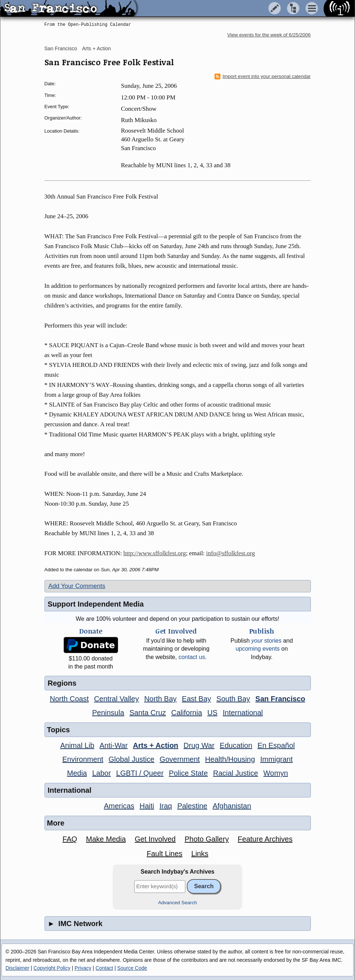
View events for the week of (269, 35)
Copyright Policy (52, 968)
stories (267, 641)
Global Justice (132, 759)
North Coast (70, 699)
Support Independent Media (96, 604)
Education (236, 745)
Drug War (199, 745)
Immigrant (276, 759)
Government (180, 759)
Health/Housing (230, 759)
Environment (83, 759)
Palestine (192, 806)
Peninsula (108, 713)
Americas (119, 806)
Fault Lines (165, 854)
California (186, 713)
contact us (192, 657)
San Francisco (61, 48)
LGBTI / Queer (140, 773)
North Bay (160, 699)
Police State (188, 773)
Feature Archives (265, 839)
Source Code (132, 968)
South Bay (233, 699)
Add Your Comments (77, 586)
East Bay (197, 699)
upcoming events (258, 649)
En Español (276, 745)
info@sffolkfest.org (231, 553)
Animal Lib (77, 745)
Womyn (276, 773)
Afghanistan (232, 806)
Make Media (106, 839)
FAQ (70, 839)
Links (200, 854)
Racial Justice (236, 773)
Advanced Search (177, 903)
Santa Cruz (148, 713)
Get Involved (155, 839)
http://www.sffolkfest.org (155, 553)
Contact (104, 968)
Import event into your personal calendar (263, 77)
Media (77, 773)
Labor (102, 773)
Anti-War (114, 745)
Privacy (83, 968)
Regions (62, 683)
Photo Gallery (207, 839)
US (212, 713)
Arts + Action (97, 48)
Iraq (166, 806)
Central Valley (117, 699)
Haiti (147, 806)
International (243, 713)
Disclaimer (17, 968)
